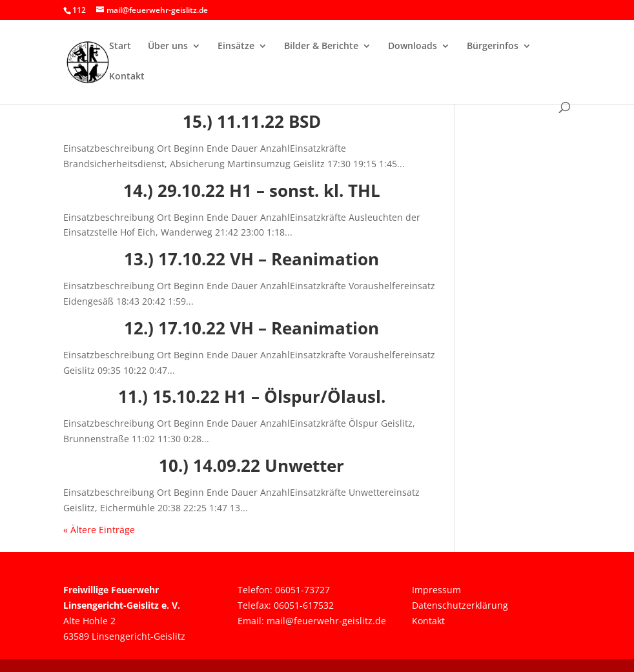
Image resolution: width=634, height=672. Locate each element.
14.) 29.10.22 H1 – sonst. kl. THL (252, 190)
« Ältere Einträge (99, 530)
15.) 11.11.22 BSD (252, 121)
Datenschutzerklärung (460, 605)
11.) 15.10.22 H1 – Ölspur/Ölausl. (252, 396)
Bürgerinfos (493, 46)
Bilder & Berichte (321, 46)
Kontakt (127, 77)
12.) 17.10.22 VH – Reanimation (251, 328)
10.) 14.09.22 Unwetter (251, 465)
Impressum (436, 590)
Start (120, 46)
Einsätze (236, 46)
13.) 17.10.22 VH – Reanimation (251, 259)
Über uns (168, 46)
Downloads (413, 46)
